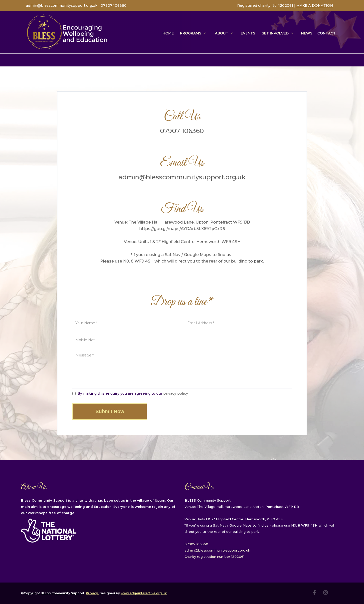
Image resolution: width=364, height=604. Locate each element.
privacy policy (176, 393)
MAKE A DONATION (315, 5)
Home (168, 33)
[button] (194, 33)
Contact (326, 33)
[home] (67, 32)
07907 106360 (114, 5)
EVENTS (248, 33)
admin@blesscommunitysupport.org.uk (62, 5)
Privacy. (93, 593)
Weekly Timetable (318, 60)
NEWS (307, 33)
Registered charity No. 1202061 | (267, 5)
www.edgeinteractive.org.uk (144, 593)
